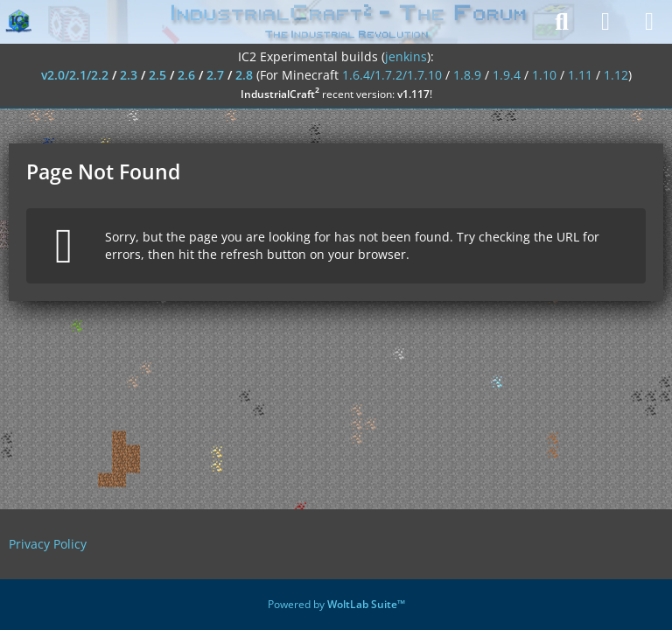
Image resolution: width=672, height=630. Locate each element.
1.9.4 (507, 75)
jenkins (406, 56)
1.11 (580, 75)
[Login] (605, 22)
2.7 (215, 75)
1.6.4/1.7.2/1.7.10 (392, 75)
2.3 (129, 75)
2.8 (244, 75)
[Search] (562, 22)
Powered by (336, 604)
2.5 (157, 75)
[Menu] (649, 22)
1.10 (544, 75)
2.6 (186, 75)
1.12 (616, 75)
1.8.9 (467, 75)
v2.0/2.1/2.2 (75, 75)
